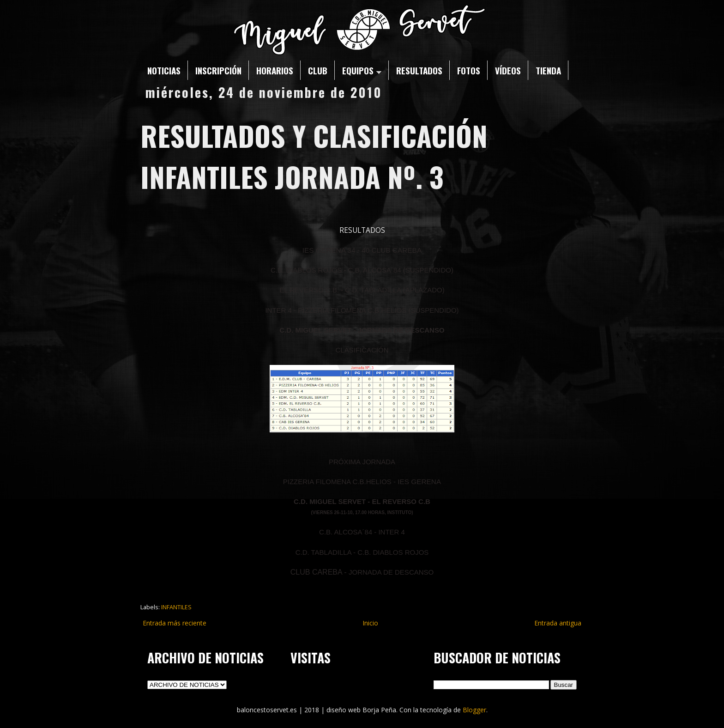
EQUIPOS (362, 70)
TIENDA (548, 70)
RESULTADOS (419, 70)
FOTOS (469, 70)
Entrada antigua (558, 623)
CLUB (318, 70)
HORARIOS (275, 70)
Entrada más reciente (175, 623)
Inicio (370, 623)
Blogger (474, 710)
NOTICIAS (164, 70)
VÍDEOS (508, 70)
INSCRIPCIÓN (218, 70)
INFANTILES (176, 607)
